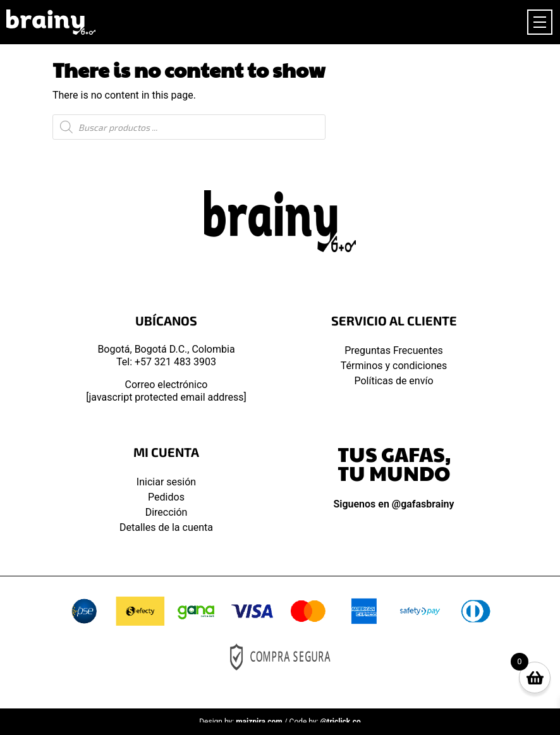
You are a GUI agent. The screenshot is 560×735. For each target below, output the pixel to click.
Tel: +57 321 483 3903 (166, 362)
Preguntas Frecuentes (394, 350)
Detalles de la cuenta (166, 527)
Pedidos (166, 497)
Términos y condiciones (394, 366)
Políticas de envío (393, 381)
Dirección (167, 512)
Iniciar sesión (166, 482)
